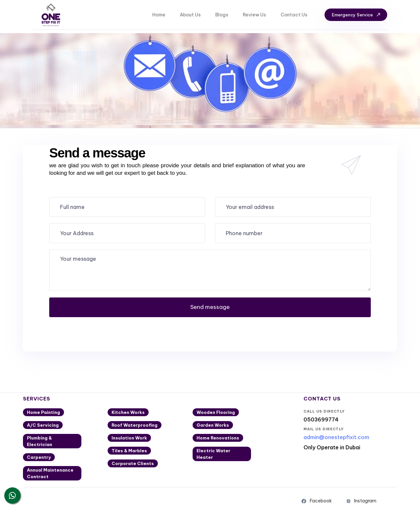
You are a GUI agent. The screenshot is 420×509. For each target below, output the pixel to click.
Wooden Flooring (216, 412)
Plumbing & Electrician (40, 441)
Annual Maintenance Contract (50, 473)
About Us (190, 15)
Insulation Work (129, 438)
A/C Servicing (43, 425)
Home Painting (43, 412)
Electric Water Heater (213, 454)
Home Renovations (218, 438)
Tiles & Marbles (129, 451)
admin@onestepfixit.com (336, 437)
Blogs (222, 15)
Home (159, 15)
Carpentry (39, 457)
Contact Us (294, 15)
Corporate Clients (133, 463)
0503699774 (321, 419)
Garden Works (213, 425)
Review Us (254, 15)
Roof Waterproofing (135, 425)
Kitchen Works (128, 412)
